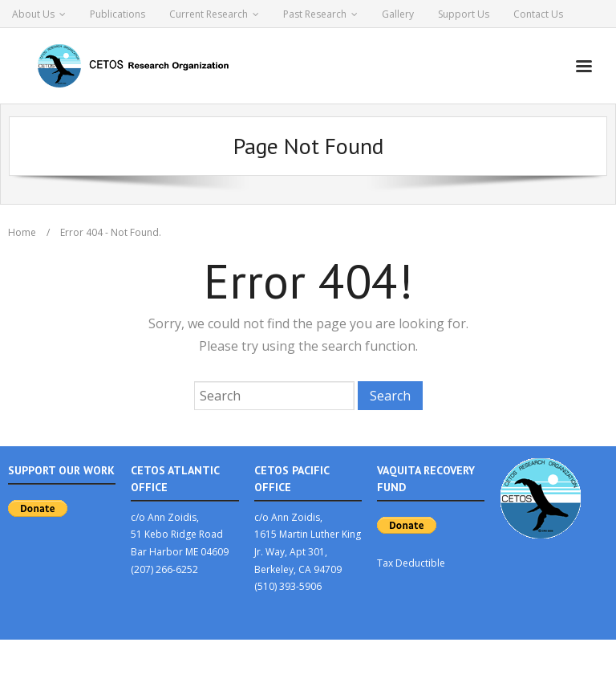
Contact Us (538, 14)
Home (22, 232)
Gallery (398, 14)
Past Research (315, 14)
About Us (33, 14)
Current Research (209, 14)
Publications (118, 14)
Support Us (464, 14)
